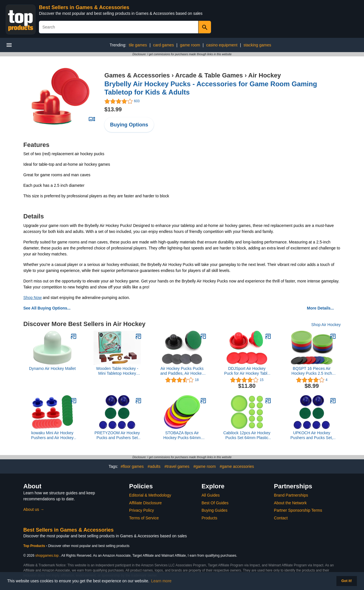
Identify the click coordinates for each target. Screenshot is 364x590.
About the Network (290, 503)
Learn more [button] (162, 581)
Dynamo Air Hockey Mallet (52, 368)
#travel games (177, 466)
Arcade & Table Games (209, 75)
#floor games (132, 466)
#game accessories (237, 466)
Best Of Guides (215, 503)
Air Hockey (265, 75)
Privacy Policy (141, 510)
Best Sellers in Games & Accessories (84, 7)
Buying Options (129, 125)
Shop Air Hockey (326, 325)
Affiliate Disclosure (145, 503)
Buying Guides (215, 510)
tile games (138, 45)
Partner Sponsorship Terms (298, 510)
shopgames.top (47, 556)
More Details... (320, 308)
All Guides (211, 495)
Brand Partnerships (291, 495)
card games (163, 45)
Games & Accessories (137, 75)
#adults (154, 466)
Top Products (35, 546)
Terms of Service (144, 518)
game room (190, 45)
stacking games (257, 45)
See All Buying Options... (47, 308)
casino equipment (222, 45)
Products (209, 518)
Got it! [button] (347, 581)
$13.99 (113, 109)
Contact (281, 518)
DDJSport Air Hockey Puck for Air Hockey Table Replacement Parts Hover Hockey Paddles (247, 371)
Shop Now (33, 298)
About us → (34, 509)
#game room (205, 466)
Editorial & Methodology (150, 495)
